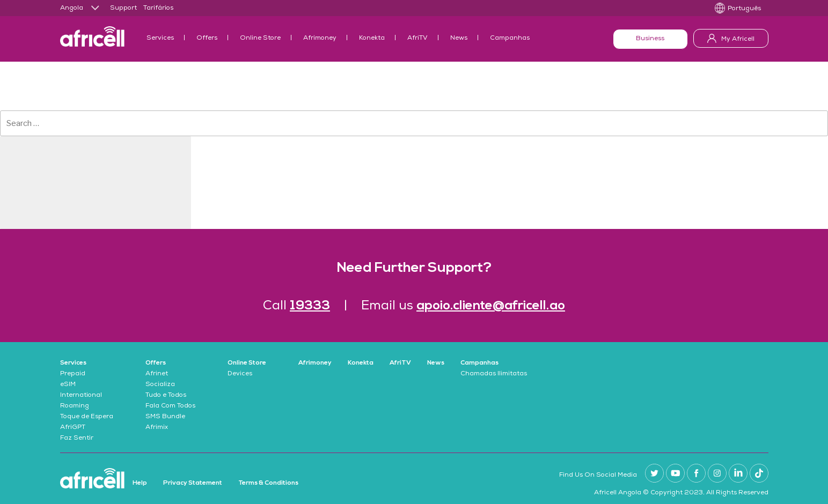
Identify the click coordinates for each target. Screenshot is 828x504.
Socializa (160, 385)
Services (160, 39)
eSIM (68, 385)
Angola (72, 9)
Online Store (260, 39)
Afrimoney (320, 39)
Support (123, 9)
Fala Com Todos (170, 406)
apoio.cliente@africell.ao (491, 306)
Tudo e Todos (166, 396)
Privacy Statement (193, 483)
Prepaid (73, 374)
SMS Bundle (165, 417)
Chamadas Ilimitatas (494, 374)
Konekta (372, 39)
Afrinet (157, 374)
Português (744, 9)
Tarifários (158, 9)
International (81, 396)
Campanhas (510, 39)
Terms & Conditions (268, 483)
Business (650, 39)
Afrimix (157, 428)
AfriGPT (73, 428)
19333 (310, 306)
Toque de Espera (87, 417)
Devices (240, 374)
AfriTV (417, 39)
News (459, 39)
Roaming (75, 406)
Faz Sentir (77, 439)
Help (140, 483)
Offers (207, 39)
